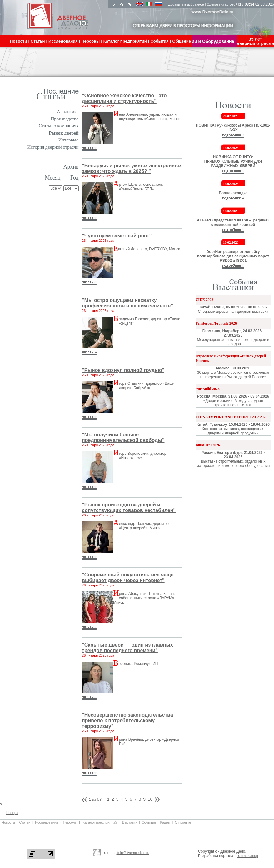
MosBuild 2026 (208, 389)
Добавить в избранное (186, 4)
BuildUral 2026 (208, 445)
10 (150, 799)
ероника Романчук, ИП (138, 664)
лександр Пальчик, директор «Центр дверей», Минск (144, 526)
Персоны (70, 822)
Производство (65, 119)
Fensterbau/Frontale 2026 (216, 323)
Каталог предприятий (100, 822)
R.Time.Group (247, 856)
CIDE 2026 (204, 300)
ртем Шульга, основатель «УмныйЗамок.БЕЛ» (141, 187)
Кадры (165, 822)
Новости (8, 822)
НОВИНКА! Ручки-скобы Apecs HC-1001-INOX (233, 128)
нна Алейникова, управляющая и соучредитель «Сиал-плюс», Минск (150, 117)
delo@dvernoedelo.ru (133, 853)
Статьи (25, 822)
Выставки (130, 822)
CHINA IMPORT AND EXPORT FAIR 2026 (232, 417)
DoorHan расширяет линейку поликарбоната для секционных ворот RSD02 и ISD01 (233, 256)
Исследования (47, 822)
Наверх (12, 813)
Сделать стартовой (222, 4)
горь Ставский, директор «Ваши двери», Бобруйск (147, 386)
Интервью (69, 140)
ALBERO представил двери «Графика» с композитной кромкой (233, 222)
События (149, 822)
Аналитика (68, 112)
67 (99, 799)
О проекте (183, 822)
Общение (181, 41)
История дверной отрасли (53, 147)
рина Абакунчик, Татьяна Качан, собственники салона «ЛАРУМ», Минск (144, 598)
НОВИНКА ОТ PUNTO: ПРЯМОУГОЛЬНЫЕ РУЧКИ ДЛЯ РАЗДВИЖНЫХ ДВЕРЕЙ (233, 161)
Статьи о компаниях (59, 126)
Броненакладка (233, 193)
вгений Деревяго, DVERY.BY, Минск (149, 249)
